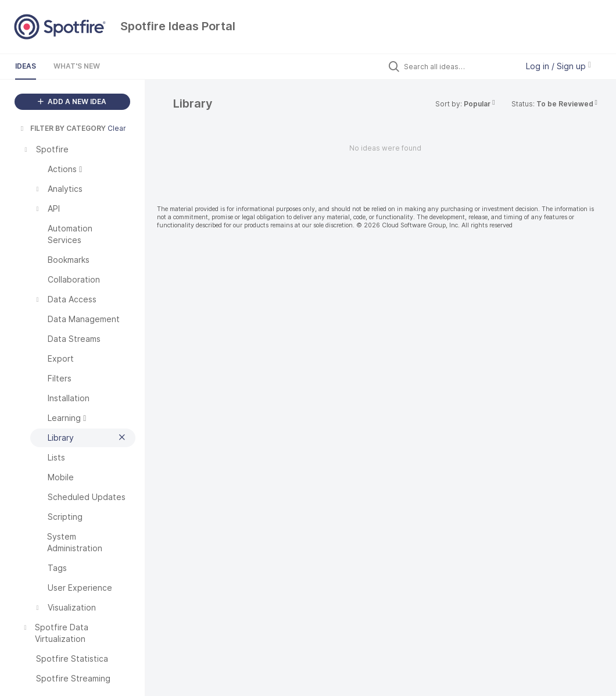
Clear (117, 128)
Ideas (26, 66)
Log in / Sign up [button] (558, 66)
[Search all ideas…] (458, 66)
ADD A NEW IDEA (72, 101)
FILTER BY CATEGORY (62, 128)
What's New (77, 66)
